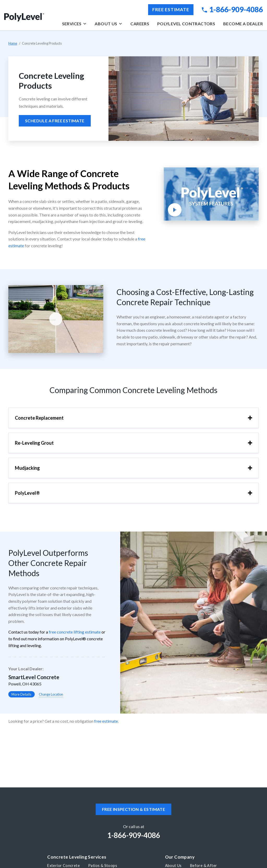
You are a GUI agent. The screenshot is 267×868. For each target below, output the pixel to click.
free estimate (106, 721)
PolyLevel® (27, 493)
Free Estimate (171, 10)
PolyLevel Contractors (186, 24)
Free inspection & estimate (133, 809)
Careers (140, 24)
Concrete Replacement (39, 418)
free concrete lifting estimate (75, 632)
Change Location (51, 694)
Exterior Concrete (63, 866)
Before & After (204, 866)
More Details (22, 694)
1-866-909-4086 (232, 9)
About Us (108, 24)
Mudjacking (27, 468)
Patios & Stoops (103, 866)
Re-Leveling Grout (34, 443)
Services (74, 24)
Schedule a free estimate (55, 121)
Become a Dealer (243, 24)
